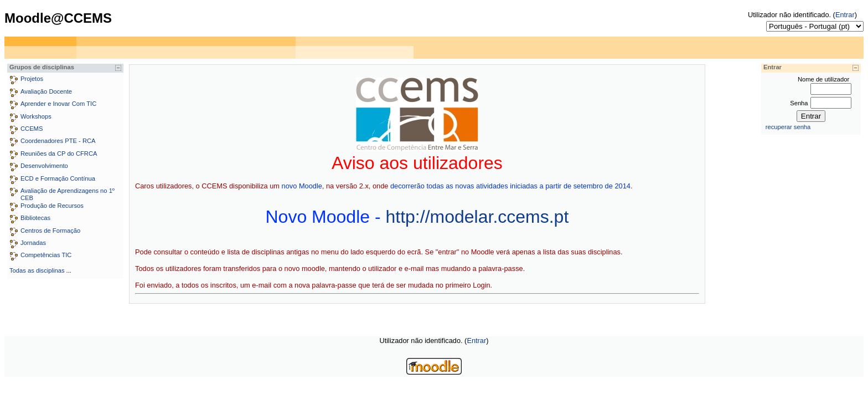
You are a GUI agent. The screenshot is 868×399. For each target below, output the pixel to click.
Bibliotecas (35, 218)
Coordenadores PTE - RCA (58, 141)
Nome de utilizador (823, 79)
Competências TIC (46, 255)
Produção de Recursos (52, 206)
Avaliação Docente (46, 91)
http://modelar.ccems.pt (477, 217)
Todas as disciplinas (37, 270)
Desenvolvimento (44, 166)
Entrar (845, 15)
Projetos (32, 79)
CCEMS (32, 129)
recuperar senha (788, 127)
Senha (799, 103)
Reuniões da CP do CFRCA (59, 154)
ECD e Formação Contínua (58, 178)
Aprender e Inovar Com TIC (58, 104)
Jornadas (33, 243)
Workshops (36, 116)
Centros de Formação (50, 231)
